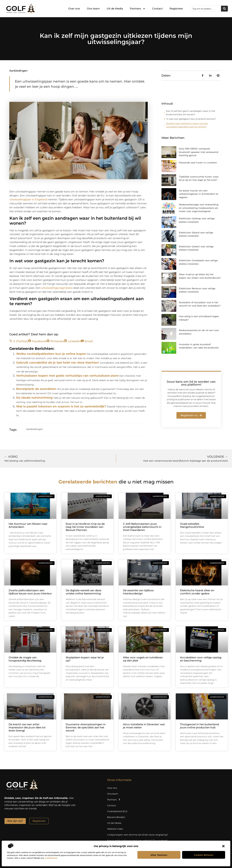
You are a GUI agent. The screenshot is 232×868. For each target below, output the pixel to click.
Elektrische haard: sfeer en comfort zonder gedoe (197, 592)
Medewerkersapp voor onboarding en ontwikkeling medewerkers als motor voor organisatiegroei (199, 208)
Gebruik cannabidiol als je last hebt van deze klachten (58, 363)
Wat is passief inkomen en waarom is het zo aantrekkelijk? (61, 406)
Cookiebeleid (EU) (117, 811)
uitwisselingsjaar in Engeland (28, 199)
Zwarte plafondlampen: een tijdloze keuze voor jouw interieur (30, 592)
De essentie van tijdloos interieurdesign (138, 592)
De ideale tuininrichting (34, 398)
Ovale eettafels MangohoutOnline (192, 525)
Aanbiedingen (18, 71)
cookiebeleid (51, 858)
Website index (115, 829)
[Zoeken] (224, 9)
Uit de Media (115, 9)
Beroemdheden (116, 817)
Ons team (93, 9)
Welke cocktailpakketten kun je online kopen (51, 354)
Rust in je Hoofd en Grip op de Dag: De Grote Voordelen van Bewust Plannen (85, 527)
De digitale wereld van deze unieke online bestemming (83, 592)
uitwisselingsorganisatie (57, 288)
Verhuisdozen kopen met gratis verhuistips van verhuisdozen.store (67, 376)
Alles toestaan (159, 855)
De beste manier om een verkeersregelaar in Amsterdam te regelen (199, 194)
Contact (157, 9)
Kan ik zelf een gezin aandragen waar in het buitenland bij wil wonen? (191, 113)
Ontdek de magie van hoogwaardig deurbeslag (25, 659)
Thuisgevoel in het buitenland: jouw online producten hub (200, 726)
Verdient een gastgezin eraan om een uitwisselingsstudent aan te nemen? (187, 125)
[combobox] (206, 9)
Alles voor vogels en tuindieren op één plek (143, 659)
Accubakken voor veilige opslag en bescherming (201, 659)
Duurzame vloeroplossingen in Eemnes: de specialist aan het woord (86, 727)
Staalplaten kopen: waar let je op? (85, 659)
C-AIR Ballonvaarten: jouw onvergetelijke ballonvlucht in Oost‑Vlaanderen (142, 527)
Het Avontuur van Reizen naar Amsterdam (28, 525)
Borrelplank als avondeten (36, 389)
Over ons (74, 9)
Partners (138, 9)
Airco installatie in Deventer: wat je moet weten (144, 726)
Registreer (176, 9)
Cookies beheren (204, 855)
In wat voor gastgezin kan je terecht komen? (191, 119)
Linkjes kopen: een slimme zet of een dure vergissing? (137, 835)
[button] (223, 846)
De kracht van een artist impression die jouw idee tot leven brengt (27, 727)
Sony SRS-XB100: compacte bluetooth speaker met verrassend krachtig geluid (199, 152)
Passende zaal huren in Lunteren (198, 163)
